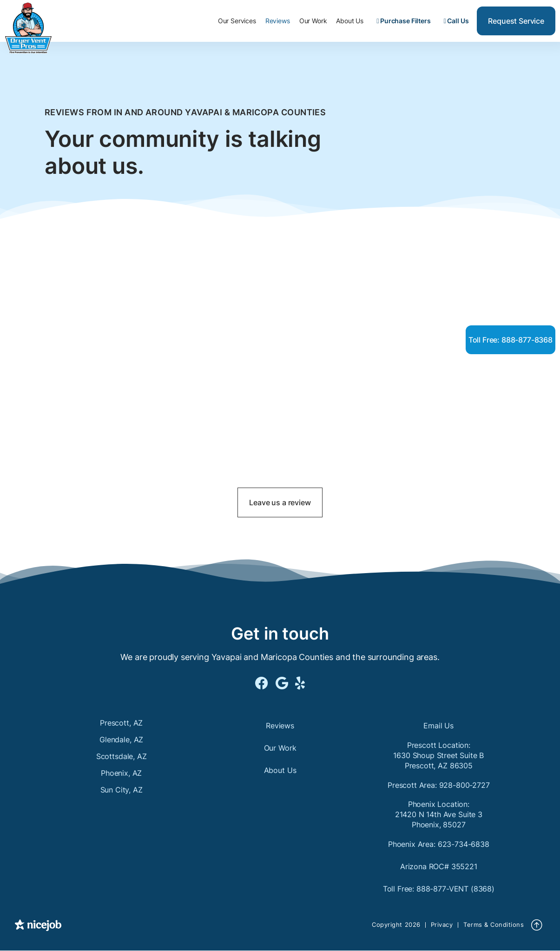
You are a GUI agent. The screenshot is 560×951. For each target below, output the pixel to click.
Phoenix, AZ (121, 773)
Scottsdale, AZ (122, 756)
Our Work (313, 21)
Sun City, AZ (122, 790)
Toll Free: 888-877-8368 (511, 340)
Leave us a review (280, 502)
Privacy (442, 925)
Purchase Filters (403, 21)
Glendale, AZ (121, 740)
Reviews (278, 21)
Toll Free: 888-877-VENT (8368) (439, 889)
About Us (350, 21)
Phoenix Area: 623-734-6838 (439, 844)
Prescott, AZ (121, 723)
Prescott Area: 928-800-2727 (439, 785)
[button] (237, 21)
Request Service (516, 21)
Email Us (438, 726)
